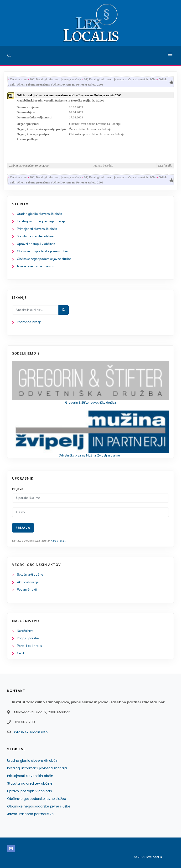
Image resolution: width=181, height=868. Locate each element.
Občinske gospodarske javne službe (42, 251)
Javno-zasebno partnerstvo (36, 266)
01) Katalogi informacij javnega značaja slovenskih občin (120, 79)
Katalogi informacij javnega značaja (41, 221)
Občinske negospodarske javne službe (44, 259)
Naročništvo (25, 631)
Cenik (21, 653)
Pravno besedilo (103, 165)
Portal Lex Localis (29, 646)
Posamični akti (27, 590)
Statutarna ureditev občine (35, 236)
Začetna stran (18, 79)
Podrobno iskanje (29, 322)
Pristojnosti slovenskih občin (37, 229)
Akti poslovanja (28, 582)
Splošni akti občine (30, 575)
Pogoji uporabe (28, 638)
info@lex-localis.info (31, 732)
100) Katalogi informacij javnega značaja (55, 79)
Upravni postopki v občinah (36, 244)
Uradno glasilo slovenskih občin (39, 214)
